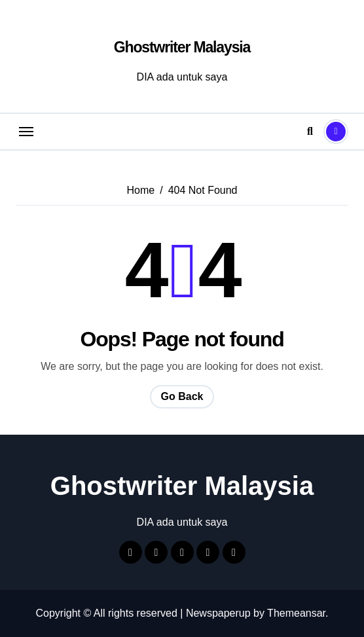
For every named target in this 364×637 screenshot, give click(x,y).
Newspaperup (218, 613)
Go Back (182, 396)
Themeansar (296, 613)
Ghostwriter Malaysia (182, 47)
